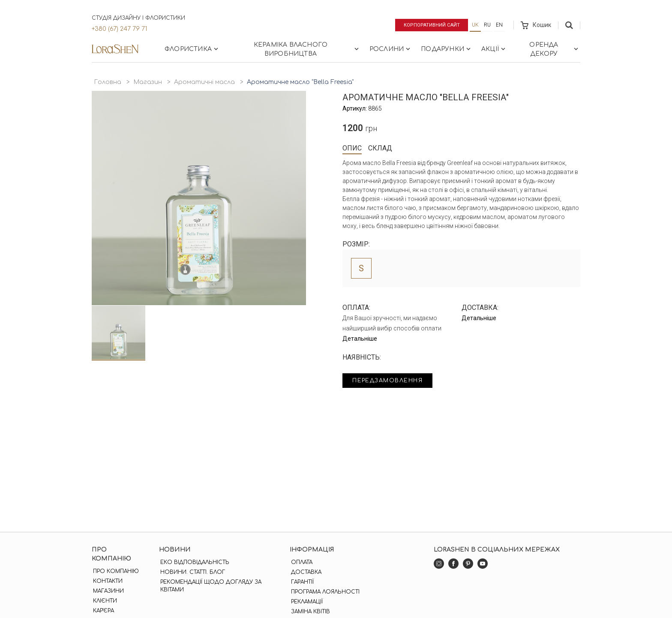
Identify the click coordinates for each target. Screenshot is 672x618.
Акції (494, 49)
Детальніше (360, 339)
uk (475, 25)
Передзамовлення (393, 381)
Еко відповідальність (194, 562)
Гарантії (301, 582)
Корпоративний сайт (429, 25)
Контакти (106, 581)
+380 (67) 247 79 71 (119, 29)
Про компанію (115, 571)
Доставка (305, 572)
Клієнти (104, 601)
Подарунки (447, 49)
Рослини (391, 49)
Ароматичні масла (204, 82)
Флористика (192, 49)
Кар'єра (102, 611)
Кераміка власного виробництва (307, 49)
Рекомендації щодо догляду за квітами (210, 586)
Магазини (107, 591)
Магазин (148, 82)
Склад (380, 148)
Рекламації (306, 602)
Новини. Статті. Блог (192, 572)
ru (487, 25)
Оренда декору (555, 49)
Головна (108, 82)
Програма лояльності (324, 592)
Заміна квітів (309, 612)
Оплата (300, 562)
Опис (352, 148)
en (499, 25)
